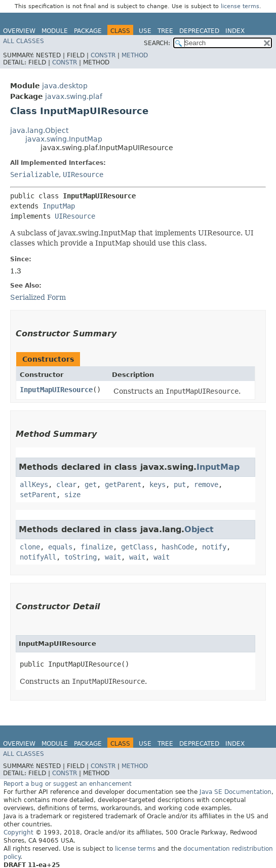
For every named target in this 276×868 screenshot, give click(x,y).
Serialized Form (38, 297)
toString (81, 557)
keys (157, 484)
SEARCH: (157, 43)
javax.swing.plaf (74, 96)
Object (199, 529)
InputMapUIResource (56, 390)
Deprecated (199, 31)
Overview (19, 31)
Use (145, 31)
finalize (97, 547)
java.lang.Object (39, 130)
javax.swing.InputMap (64, 139)
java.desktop (65, 86)
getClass (137, 547)
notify (214, 547)
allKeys (34, 484)
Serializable (34, 175)
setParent (38, 495)
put (180, 484)
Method (135, 55)
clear (66, 484)
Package (88, 31)
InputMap (59, 206)
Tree (165, 31)
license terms (240, 6)
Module (55, 31)
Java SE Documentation (235, 792)
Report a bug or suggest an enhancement (68, 784)
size (72, 495)
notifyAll (38, 557)
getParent (123, 484)
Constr (103, 55)
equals (60, 547)
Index (235, 31)
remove (206, 484)
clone (30, 547)
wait (113, 557)
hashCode (178, 547)
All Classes (24, 41)
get (91, 484)
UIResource (83, 175)
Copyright (18, 832)
